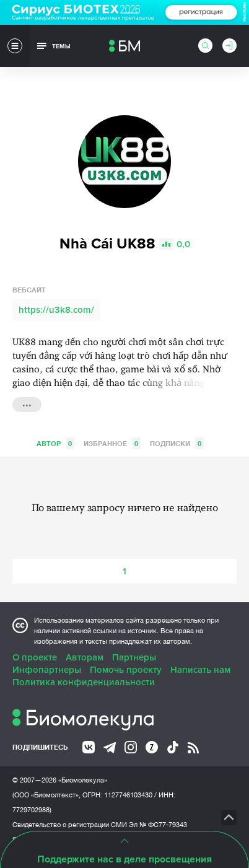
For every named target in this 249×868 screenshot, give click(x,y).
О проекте (35, 657)
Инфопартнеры (47, 670)
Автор (55, 443)
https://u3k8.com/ (56, 310)
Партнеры (134, 657)
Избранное (112, 443)
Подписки (177, 443)
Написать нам (200, 670)
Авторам (85, 657)
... (27, 403)
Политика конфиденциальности (84, 682)
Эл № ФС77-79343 (158, 825)
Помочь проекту (126, 670)
